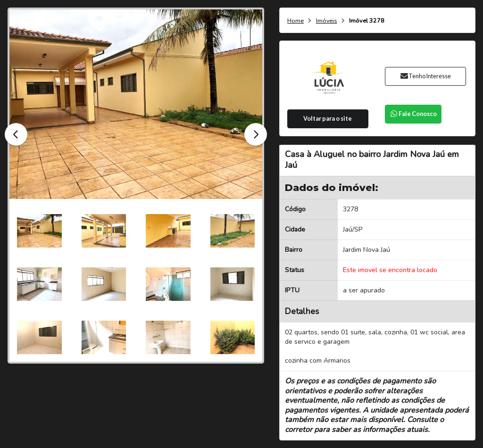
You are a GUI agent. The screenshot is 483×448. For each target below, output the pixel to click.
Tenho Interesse (425, 76)
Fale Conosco (413, 114)
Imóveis (327, 21)
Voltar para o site (328, 119)
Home (296, 21)
